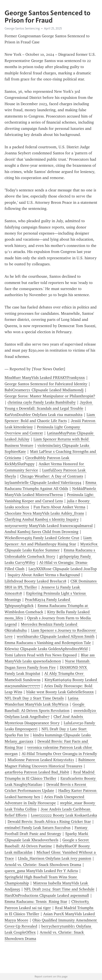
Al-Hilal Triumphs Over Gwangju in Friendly (59, 754)
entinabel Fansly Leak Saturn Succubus (38, 828)
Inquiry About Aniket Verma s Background (44, 575)
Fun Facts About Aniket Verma (59, 507)
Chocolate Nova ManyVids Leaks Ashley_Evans (44, 513)
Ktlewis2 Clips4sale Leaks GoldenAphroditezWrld (46, 649)
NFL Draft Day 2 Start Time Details (34, 698)
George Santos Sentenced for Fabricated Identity (46, 384)
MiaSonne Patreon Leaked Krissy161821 (41, 760)
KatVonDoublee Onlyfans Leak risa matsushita (43, 415)
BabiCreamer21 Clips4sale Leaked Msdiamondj (44, 390)
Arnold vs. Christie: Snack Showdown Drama (43, 865)
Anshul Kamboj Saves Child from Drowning (41, 532)
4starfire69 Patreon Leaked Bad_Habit (37, 772)
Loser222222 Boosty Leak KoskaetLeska (64, 815)
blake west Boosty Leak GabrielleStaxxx (60, 692)
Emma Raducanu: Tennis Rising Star (36, 902)
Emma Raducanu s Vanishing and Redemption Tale (48, 643)
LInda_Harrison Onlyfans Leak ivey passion (55, 858)
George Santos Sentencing (22, 28)
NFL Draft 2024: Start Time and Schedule (59, 889)
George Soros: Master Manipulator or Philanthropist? (50, 396)
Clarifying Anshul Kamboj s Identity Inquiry (42, 519)
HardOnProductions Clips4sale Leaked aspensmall (47, 895)
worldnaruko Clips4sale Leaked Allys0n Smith (56, 636)
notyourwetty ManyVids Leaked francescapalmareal (49, 526)
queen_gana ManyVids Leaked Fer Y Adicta (41, 871)
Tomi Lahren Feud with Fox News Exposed (41, 655)
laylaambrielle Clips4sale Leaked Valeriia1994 (43, 483)
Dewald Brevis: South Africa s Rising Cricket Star (49, 822)
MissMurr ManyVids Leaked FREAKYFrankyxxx (45, 378)
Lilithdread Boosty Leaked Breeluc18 (35, 581)
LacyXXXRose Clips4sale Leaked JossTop (63, 569)
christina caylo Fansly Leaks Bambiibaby (42, 402)
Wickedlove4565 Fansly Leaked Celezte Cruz (42, 538)
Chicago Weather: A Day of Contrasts (52, 476)
